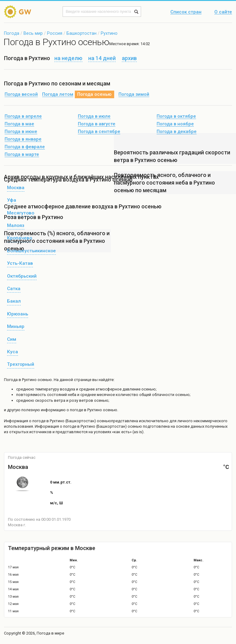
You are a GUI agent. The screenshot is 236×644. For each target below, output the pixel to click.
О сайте (223, 12)
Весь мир (33, 33)
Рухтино (109, 33)
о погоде (38, 421)
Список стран (186, 12)
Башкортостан (82, 33)
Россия (55, 33)
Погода (12, 33)
